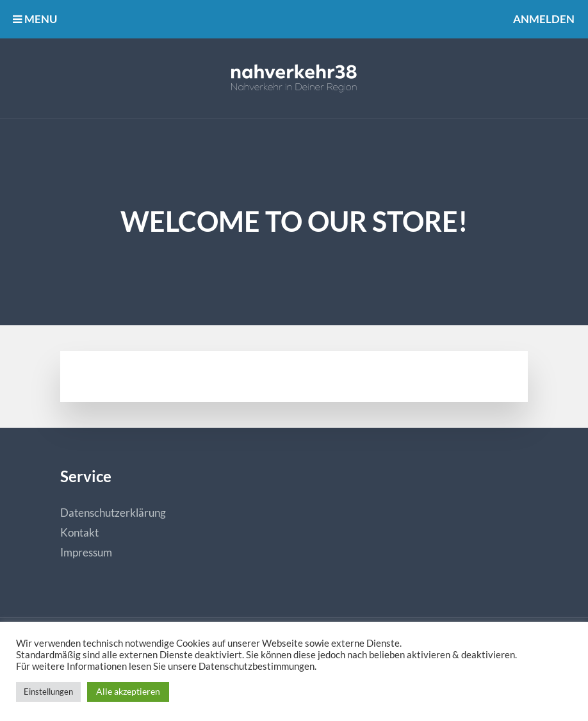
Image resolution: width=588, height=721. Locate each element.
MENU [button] (35, 19)
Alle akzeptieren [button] (128, 691)
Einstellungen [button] (48, 692)
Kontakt (79, 532)
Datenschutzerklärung (113, 513)
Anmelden (544, 19)
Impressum (86, 552)
